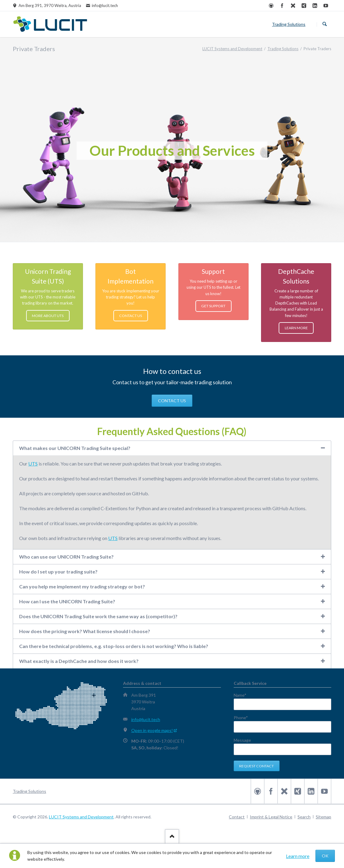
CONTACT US (172, 401)
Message (242, 740)
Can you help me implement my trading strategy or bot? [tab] (82, 586)
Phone (244, 718)
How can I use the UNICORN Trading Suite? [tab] (67, 601)
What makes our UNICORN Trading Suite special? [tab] (75, 448)
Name (244, 695)
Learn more (298, 856)
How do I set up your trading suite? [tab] (58, 572)
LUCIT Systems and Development (81, 817)
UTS (33, 464)
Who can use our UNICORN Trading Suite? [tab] (66, 557)
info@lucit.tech (146, 719)
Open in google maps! (152, 730)
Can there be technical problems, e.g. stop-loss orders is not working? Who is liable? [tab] (114, 646)
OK (325, 856)
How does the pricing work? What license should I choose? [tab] (85, 631)
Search (325, 24)
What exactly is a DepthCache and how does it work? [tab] (79, 661)
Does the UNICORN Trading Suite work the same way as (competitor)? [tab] (98, 616)
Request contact (256, 766)
